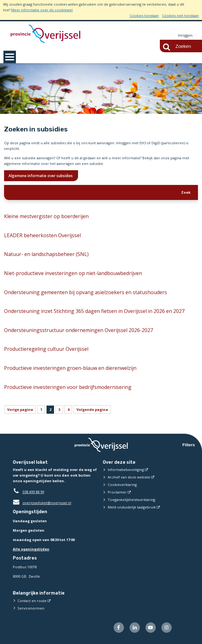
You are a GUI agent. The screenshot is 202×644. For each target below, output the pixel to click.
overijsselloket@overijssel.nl (42, 503)
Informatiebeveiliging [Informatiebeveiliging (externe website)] (126, 470)
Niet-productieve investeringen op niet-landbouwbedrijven (73, 273)
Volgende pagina (92, 409)
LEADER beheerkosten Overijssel (42, 235)
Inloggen (185, 35)
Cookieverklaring (122, 485)
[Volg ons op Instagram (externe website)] (167, 628)
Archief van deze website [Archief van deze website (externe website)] (129, 477)
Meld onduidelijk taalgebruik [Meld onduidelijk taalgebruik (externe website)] (132, 507)
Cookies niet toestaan (180, 15)
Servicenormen (31, 608)
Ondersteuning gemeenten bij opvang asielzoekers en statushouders (86, 292)
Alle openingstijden (31, 549)
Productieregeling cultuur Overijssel (46, 349)
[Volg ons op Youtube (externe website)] (151, 628)
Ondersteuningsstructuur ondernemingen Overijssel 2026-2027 (79, 330)
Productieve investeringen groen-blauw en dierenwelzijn (70, 368)
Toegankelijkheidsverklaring (131, 500)
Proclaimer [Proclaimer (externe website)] (117, 492)
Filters (189, 445)
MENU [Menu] (10, 57)
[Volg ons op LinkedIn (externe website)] (135, 628)
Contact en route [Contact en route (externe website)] (32, 601)
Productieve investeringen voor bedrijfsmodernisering (68, 387)
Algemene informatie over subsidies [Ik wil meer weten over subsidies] (41, 176)
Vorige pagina (20, 409)
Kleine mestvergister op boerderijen (46, 216)
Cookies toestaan (144, 15)
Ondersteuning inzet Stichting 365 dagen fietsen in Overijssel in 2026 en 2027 (94, 311)
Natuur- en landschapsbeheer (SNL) (46, 254)
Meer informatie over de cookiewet (42, 10)
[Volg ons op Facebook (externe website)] (119, 628)
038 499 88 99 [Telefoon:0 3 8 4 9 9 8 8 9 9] (33, 492)
